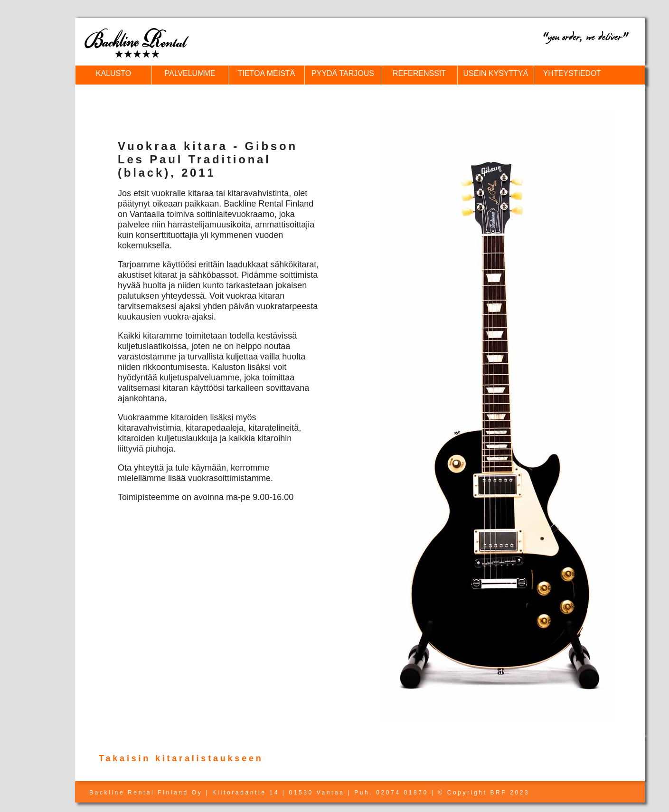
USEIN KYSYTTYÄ (496, 73)
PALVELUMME (190, 73)
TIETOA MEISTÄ (267, 73)
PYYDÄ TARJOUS (343, 73)
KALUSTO (113, 73)
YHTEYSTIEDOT (572, 73)
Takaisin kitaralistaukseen (181, 758)
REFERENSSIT (419, 73)
